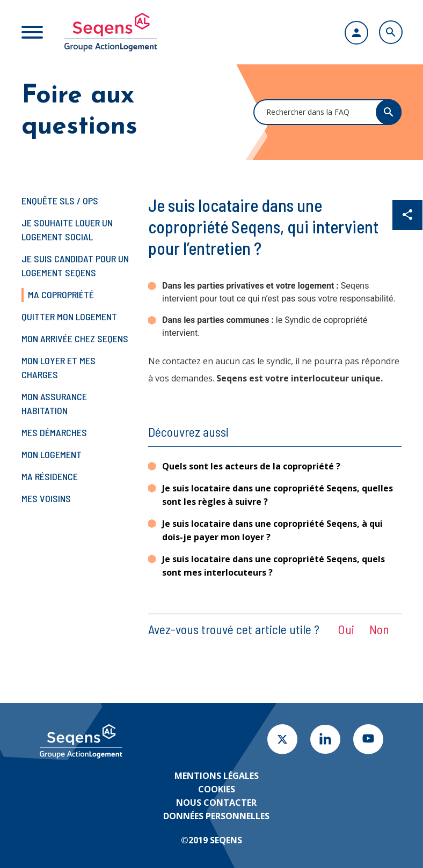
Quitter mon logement (69, 317)
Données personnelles (216, 816)
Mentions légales (217, 776)
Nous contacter (216, 803)
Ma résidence (50, 476)
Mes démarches (54, 432)
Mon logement (52, 454)
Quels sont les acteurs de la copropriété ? (251, 466)
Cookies (217, 789)
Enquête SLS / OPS (60, 201)
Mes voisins (46, 498)
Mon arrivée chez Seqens (75, 339)
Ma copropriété (61, 295)
